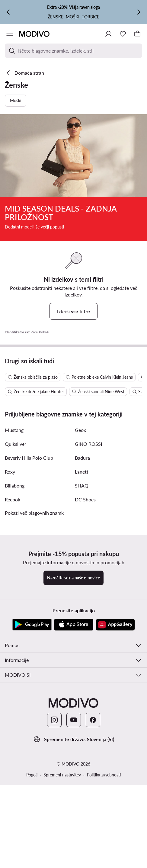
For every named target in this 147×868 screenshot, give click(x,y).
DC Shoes (85, 625)
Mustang (14, 556)
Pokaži (44, 332)
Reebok (13, 625)
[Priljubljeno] (123, 34)
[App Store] (74, 751)
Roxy (10, 598)
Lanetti (82, 598)
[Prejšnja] (8, 12)
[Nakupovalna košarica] (137, 34)
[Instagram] (54, 846)
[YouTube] (74, 846)
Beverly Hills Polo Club (29, 584)
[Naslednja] (139, 12)
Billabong (15, 612)
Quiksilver (16, 570)
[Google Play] (32, 751)
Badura (82, 584)
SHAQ (82, 612)
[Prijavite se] (108, 34)
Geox (80, 556)
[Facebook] (93, 846)
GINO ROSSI (88, 570)
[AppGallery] (115, 751)
